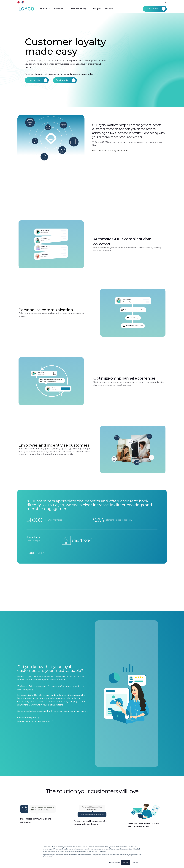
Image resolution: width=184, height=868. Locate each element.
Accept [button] (126, 863)
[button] (161, 2)
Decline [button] (136, 863)
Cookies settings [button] (115, 863)
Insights (97, 9)
